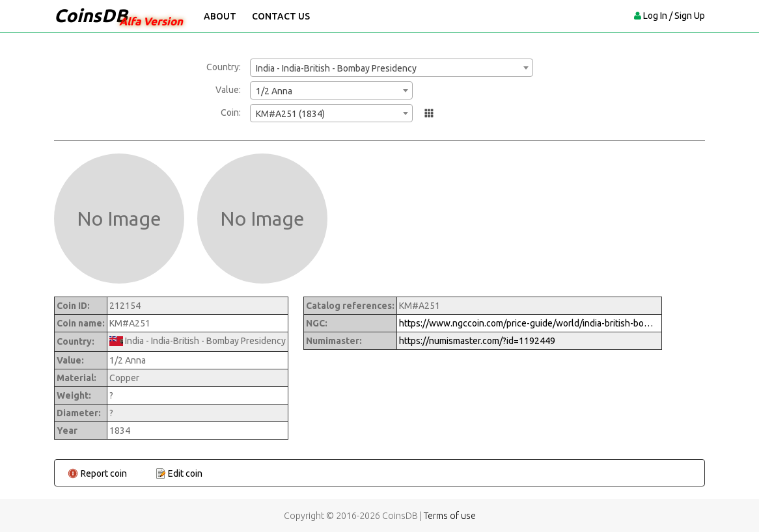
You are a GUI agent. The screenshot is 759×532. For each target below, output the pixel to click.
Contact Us (281, 16)
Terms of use (450, 516)
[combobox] (392, 68)
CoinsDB (91, 15)
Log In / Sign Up (674, 16)
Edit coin (185, 473)
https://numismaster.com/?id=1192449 (477, 341)
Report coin (104, 473)
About (220, 16)
